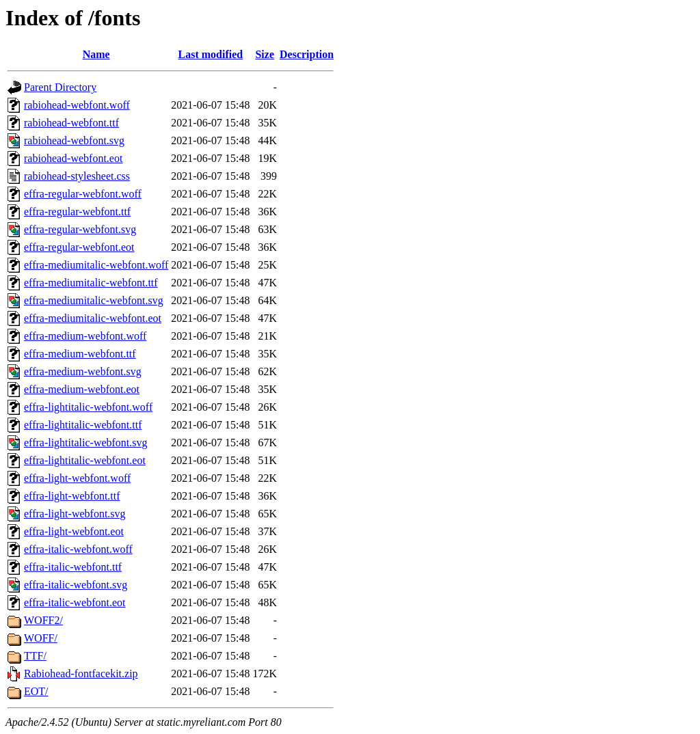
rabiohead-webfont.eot (73, 158)
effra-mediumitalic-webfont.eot (93, 318)
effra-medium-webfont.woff (85, 336)
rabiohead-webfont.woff (77, 105)
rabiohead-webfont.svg (74, 140)
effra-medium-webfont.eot (82, 389)
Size (265, 54)
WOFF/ (41, 638)
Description (307, 54)
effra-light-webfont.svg (75, 514)
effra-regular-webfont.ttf (77, 212)
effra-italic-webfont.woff (78, 549)
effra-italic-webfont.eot (75, 602)
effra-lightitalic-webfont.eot (85, 460)
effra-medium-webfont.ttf (80, 354)
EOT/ (36, 691)
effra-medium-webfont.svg (83, 371)
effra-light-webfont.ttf (72, 496)
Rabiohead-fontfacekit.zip (81, 674)
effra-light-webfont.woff (77, 478)
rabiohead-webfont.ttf (71, 123)
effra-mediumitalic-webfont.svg (94, 300)
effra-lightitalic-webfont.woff (88, 407)
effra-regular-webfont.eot (79, 247)
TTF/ (35, 656)
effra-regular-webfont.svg (80, 229)
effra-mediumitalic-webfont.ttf (91, 283)
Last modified (211, 54)
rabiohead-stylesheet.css (77, 176)
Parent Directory (60, 87)
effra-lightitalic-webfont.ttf (83, 425)
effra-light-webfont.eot (74, 531)
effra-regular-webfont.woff (83, 194)
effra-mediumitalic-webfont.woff (96, 265)
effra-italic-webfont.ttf (73, 567)
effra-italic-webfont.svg (76, 585)
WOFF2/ (43, 620)
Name (96, 54)
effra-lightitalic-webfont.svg (86, 443)
